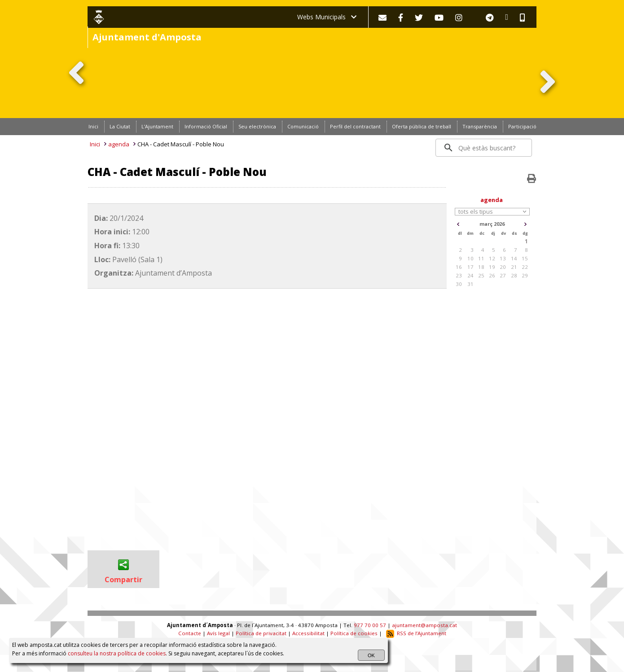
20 (503, 267)
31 (470, 284)
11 (481, 258)
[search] (484, 148)
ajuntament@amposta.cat (424, 625)
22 (525, 267)
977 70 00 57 (370, 625)
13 (503, 258)
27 (503, 275)
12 (492, 258)
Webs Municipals (327, 17)
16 (459, 267)
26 (492, 275)
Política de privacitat (261, 633)
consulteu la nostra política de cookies (117, 653)
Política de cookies (354, 633)
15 (525, 258)
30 (459, 284)
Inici (95, 144)
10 (470, 258)
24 (470, 275)
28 (514, 275)
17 (470, 267)
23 (459, 275)
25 (481, 275)
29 (525, 275)
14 (514, 258)
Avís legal (218, 633)
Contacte (190, 633)
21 (514, 267)
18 (481, 267)
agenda (119, 144)
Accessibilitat (308, 633)
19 (492, 267)
